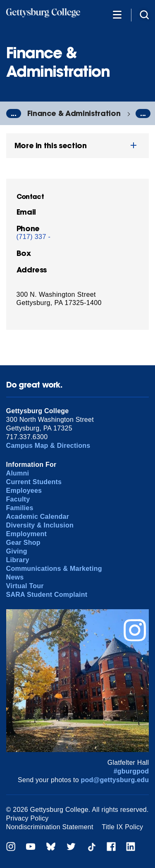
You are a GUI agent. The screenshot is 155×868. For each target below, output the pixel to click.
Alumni (18, 473)
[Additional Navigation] (117, 14)
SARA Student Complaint (47, 595)
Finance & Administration (74, 113)
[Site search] (144, 14)
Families (20, 508)
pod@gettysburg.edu (115, 780)
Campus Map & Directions (48, 446)
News (15, 577)
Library (18, 560)
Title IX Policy (122, 827)
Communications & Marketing (54, 569)
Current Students (34, 482)
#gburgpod (131, 771)
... (14, 114)
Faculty (18, 499)
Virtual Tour (25, 586)
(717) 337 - (34, 237)
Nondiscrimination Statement (50, 827)
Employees (24, 491)
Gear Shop (23, 543)
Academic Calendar (38, 517)
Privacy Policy (27, 818)
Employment (26, 534)
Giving (17, 551)
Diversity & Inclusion (40, 525)
